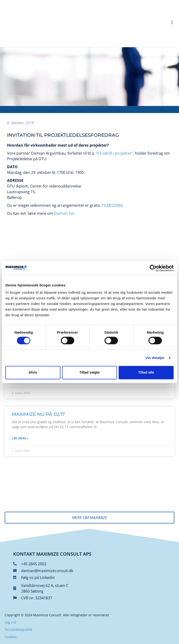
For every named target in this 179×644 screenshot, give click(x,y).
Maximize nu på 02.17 (38, 414)
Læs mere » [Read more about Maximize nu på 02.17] (20, 438)
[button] (172, 22)
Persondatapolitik (18, 630)
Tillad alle (146, 373)
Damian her (64, 213)
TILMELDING (113, 205)
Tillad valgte (89, 373)
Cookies (11, 637)
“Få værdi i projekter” (114, 153)
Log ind (10, 622)
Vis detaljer (155, 358)
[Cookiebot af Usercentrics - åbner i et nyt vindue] (153, 268)
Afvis (33, 373)
